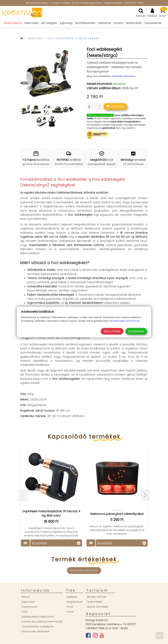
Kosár (70, 612)
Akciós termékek (98, 607)
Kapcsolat (28, 602)
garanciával (109, 128)
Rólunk (26, 597)
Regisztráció (75, 602)
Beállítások (112, 331)
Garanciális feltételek (35, 631)
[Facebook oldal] (88, 636)
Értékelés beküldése (124, 76)
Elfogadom (136, 331)
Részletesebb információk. (125, 321)
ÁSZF (25, 612)
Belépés (72, 597)
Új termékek (95, 602)
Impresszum (30, 607)
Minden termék (97, 597)
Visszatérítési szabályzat (38, 626)
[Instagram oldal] (95, 636)
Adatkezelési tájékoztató (38, 617)
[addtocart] (115, 107)
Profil (70, 607)
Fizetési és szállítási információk (42, 621)
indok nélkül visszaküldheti (124, 122)
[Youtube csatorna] (102, 636)
